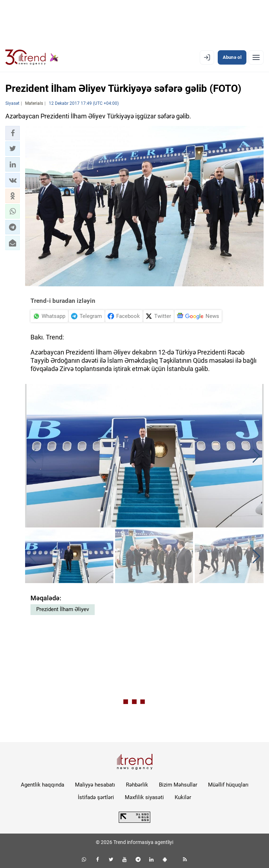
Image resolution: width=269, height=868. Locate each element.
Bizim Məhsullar (178, 785)
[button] (13, 133)
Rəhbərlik (137, 785)
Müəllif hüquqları (228, 785)
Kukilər (183, 797)
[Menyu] (256, 57)
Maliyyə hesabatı (95, 785)
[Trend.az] (32, 57)
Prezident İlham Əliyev (63, 609)
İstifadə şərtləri (96, 797)
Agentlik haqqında (43, 785)
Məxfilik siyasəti (144, 797)
